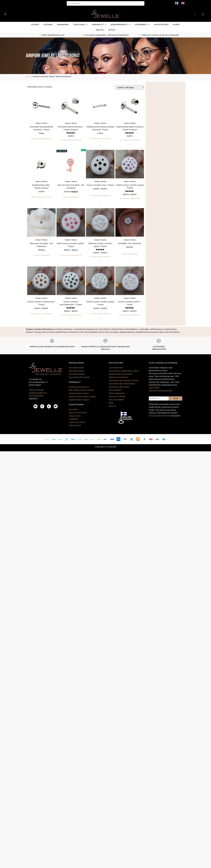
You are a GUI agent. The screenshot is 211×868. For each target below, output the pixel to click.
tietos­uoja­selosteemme (159, 416)
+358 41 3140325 (36, 390)
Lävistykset (80, 25)
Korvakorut (63, 25)
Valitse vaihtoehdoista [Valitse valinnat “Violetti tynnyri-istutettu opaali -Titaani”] (130, 198)
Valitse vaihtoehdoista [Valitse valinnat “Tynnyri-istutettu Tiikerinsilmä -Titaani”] (41, 314)
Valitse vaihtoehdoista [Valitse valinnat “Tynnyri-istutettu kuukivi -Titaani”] (130, 315)
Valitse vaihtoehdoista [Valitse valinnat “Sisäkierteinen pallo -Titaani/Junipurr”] (41, 197)
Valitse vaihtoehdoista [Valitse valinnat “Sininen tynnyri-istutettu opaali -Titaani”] (100, 314)
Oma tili (100, 30)
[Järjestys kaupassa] (130, 87)
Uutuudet (48, 25)
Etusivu (35, 25)
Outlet (112, 30)
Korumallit (99, 25)
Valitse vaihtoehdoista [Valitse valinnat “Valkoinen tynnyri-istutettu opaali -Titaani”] (100, 257)
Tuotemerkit (142, 25)
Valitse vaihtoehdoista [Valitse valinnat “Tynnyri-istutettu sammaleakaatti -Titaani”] (71, 315)
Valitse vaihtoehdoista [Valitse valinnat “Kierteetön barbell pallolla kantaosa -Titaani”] (41, 139)
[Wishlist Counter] (195, 14)
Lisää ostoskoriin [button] (71, 197)
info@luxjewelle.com (38, 393)
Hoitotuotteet (161, 25)
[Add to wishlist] (41, 145)
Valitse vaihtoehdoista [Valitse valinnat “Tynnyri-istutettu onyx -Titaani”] (100, 196)
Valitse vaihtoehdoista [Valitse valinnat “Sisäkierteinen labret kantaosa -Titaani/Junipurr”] (130, 140)
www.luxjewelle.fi (36, 396)
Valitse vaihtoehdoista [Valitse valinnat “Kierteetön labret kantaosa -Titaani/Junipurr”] (71, 140)
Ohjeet (176, 25)
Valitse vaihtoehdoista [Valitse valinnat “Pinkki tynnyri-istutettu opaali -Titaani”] (71, 255)
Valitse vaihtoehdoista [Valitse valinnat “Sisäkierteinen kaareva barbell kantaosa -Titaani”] (100, 139)
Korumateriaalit (120, 25)
